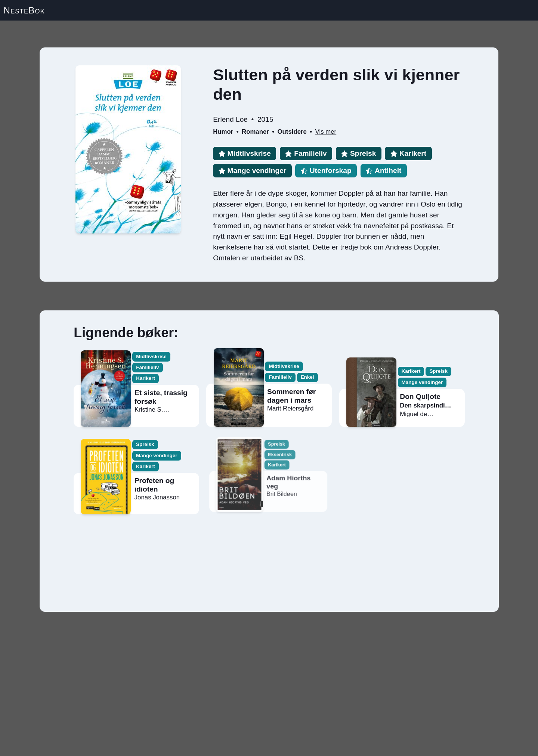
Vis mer (326, 132)
